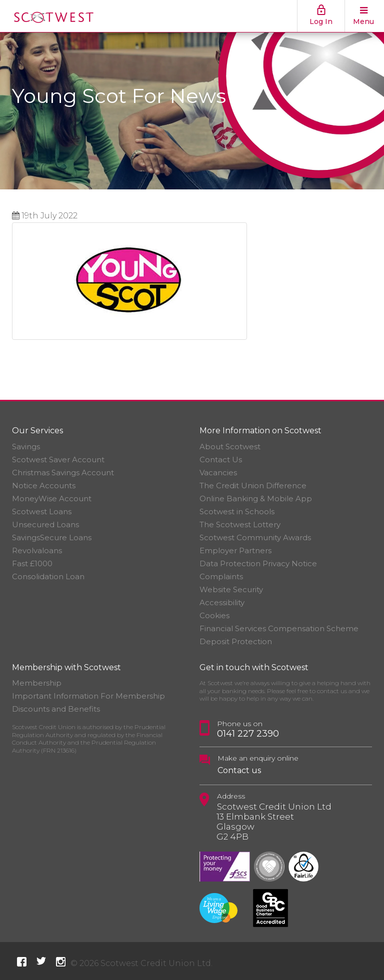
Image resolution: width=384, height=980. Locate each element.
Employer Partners (235, 550)
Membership (37, 683)
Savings (26, 447)
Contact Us (221, 460)
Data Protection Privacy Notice (258, 563)
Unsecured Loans (45, 524)
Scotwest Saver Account (58, 460)
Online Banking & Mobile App (256, 498)
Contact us (239, 770)
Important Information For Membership (88, 696)
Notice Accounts (44, 486)
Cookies (214, 615)
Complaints (221, 576)
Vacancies (218, 473)
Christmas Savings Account (63, 473)
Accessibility (222, 602)
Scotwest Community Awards (255, 537)
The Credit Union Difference (253, 486)
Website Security (231, 589)
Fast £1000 (32, 563)
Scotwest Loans (42, 511)
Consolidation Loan (48, 576)
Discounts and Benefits (56, 709)
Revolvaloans (37, 550)
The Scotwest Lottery (240, 524)
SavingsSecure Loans (52, 537)
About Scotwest (230, 447)
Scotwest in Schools (237, 511)
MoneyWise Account (52, 498)
